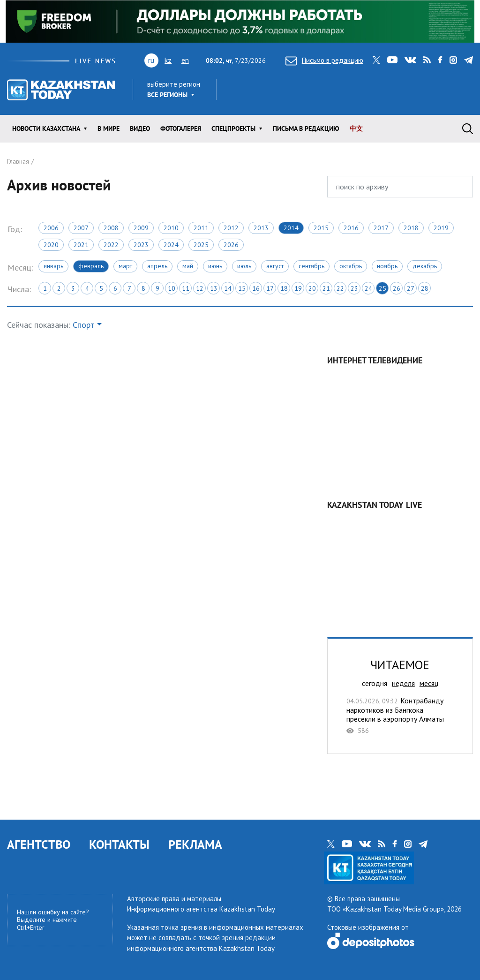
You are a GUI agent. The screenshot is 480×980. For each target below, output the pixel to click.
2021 (81, 245)
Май (188, 266)
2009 (141, 228)
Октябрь (351, 266)
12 (200, 288)
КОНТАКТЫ (119, 844)
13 (214, 288)
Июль (244, 266)
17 (270, 288)
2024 (171, 245)
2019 (441, 228)
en (185, 60)
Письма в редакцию (306, 128)
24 (368, 288)
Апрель (157, 266)
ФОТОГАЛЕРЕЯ (181, 128)
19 (298, 288)
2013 (261, 228)
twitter (376, 60)
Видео (140, 128)
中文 (356, 128)
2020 (51, 245)
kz (168, 60)
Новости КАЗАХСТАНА (46, 128)
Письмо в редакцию (324, 60)
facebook (440, 60)
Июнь (215, 266)
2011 (201, 228)
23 (354, 288)
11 (186, 288)
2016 (351, 228)
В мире (109, 128)
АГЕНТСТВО (39, 844)
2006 (51, 228)
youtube (392, 60)
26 (397, 288)
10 (172, 288)
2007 (81, 228)
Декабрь (425, 266)
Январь (53, 266)
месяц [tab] (429, 683)
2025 (201, 245)
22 (340, 288)
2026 (231, 245)
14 (228, 288)
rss (427, 60)
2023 (141, 245)
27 (411, 288)
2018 (411, 228)
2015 (321, 228)
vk (410, 60)
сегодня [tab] (375, 683)
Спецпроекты (233, 128)
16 (256, 288)
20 (312, 288)
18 (284, 288)
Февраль (91, 266)
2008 (111, 228)
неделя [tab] (403, 683)
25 (382, 288)
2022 (111, 245)
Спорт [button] (84, 325)
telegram (469, 60)
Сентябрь (311, 266)
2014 (291, 228)
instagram (453, 60)
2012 (231, 228)
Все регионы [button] (167, 95)
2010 (171, 228)
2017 (381, 228)
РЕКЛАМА (195, 844)
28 (425, 288)
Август (275, 266)
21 (326, 288)
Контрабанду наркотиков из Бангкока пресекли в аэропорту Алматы (400, 716)
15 (242, 288)
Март (125, 266)
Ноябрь (387, 266)
